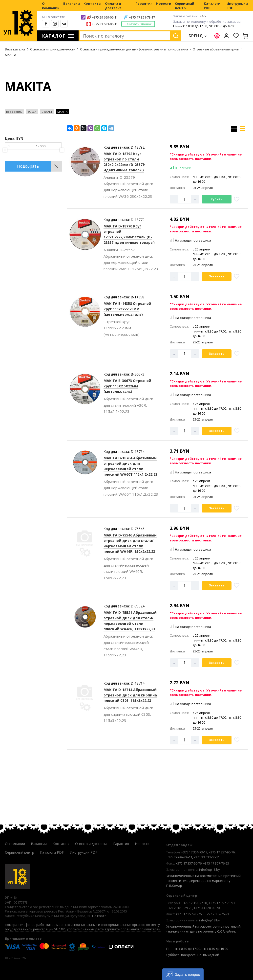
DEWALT (47, 112)
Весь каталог (15, 49)
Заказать (217, 276)
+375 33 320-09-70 (207, 908)
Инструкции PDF (237, 6)
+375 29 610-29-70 (179, 908)
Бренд (196, 36)
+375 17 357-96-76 (222, 852)
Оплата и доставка (113, 6)
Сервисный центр (185, 6)
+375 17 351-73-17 (142, 17)
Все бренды (14, 112)
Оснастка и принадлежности (53, 49)
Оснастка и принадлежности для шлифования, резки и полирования (134, 49)
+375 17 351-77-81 (194, 903)
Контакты (92, 3)
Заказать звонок (138, 24)
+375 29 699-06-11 (105, 17)
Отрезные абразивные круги (216, 49)
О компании (51, 6)
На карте (99, 916)
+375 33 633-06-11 (105, 24)
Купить (217, 199)
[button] (183, 974)
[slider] (5, 150)
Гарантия (144, 3)
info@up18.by (210, 869)
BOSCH (32, 112)
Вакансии (72, 3)
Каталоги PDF (212, 6)
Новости (164, 3)
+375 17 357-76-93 (216, 863)
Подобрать (28, 166)
